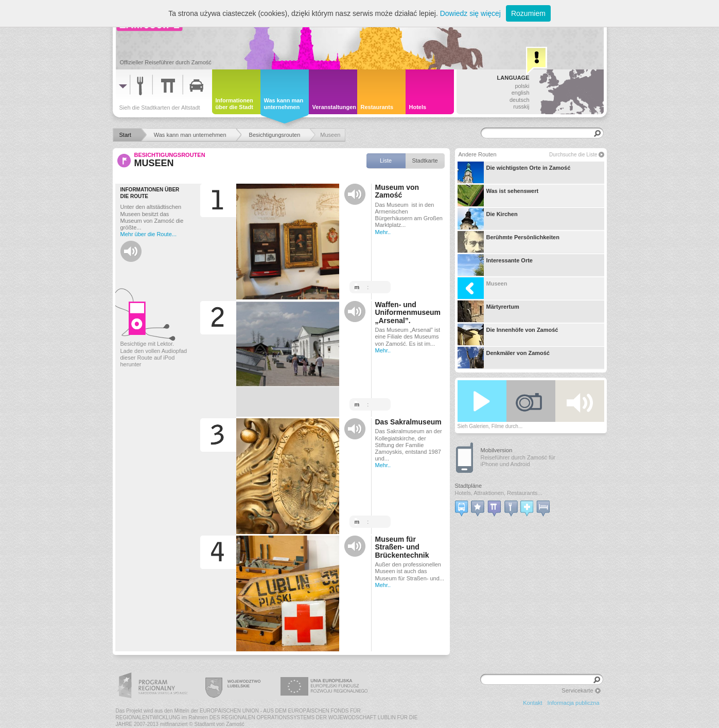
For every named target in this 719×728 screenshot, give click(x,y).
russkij (521, 106)
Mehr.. (383, 232)
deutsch (520, 100)
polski (522, 86)
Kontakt (532, 703)
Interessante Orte (495, 265)
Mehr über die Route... (148, 234)
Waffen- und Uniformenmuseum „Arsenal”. (408, 313)
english (521, 93)
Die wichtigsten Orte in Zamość (514, 172)
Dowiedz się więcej (470, 13)
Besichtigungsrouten (170, 155)
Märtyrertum (488, 311)
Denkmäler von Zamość (504, 358)
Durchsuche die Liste (573, 155)
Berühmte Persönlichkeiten (508, 242)
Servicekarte (577, 690)
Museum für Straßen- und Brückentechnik (402, 547)
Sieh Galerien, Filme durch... (490, 426)
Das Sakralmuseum (408, 422)
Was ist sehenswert (498, 196)
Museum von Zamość (397, 191)
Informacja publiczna (574, 703)
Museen (483, 288)
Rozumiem (528, 13)
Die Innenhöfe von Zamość (508, 334)
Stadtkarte (425, 161)
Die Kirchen (488, 219)
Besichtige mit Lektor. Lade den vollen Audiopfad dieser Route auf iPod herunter (154, 354)
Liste (386, 161)
